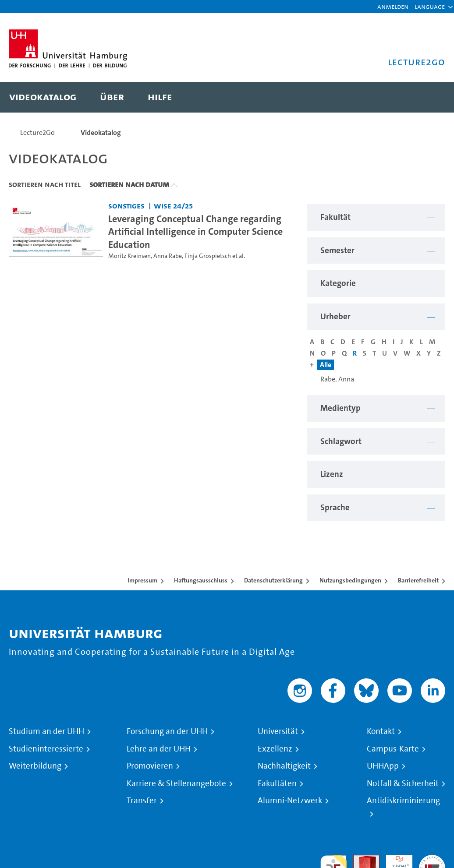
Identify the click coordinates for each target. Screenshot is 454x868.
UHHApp (383, 766)
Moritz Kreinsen (129, 256)
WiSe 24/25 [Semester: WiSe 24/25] (173, 206)
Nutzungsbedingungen (350, 580)
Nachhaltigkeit (284, 766)
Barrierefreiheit (418, 580)
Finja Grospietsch (208, 256)
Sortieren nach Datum (129, 184)
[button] (430, 7)
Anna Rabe (168, 256)
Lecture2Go (37, 132)
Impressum (142, 580)
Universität (278, 731)
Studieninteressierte (46, 749)
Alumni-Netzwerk (290, 801)
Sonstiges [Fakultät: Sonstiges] (126, 206)
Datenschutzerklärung (273, 580)
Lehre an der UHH (159, 749)
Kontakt (381, 731)
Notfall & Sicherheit (403, 783)
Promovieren (150, 766)
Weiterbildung (35, 766)
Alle (326, 365)
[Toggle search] (430, 97)
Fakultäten (277, 783)
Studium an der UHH (46, 731)
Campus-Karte (393, 749)
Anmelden (393, 6)
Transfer (142, 801)
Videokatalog (101, 132)
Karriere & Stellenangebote (176, 783)
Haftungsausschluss (201, 580)
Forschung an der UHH (167, 731)
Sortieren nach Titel (45, 184)
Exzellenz (275, 749)
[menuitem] (43, 97)
